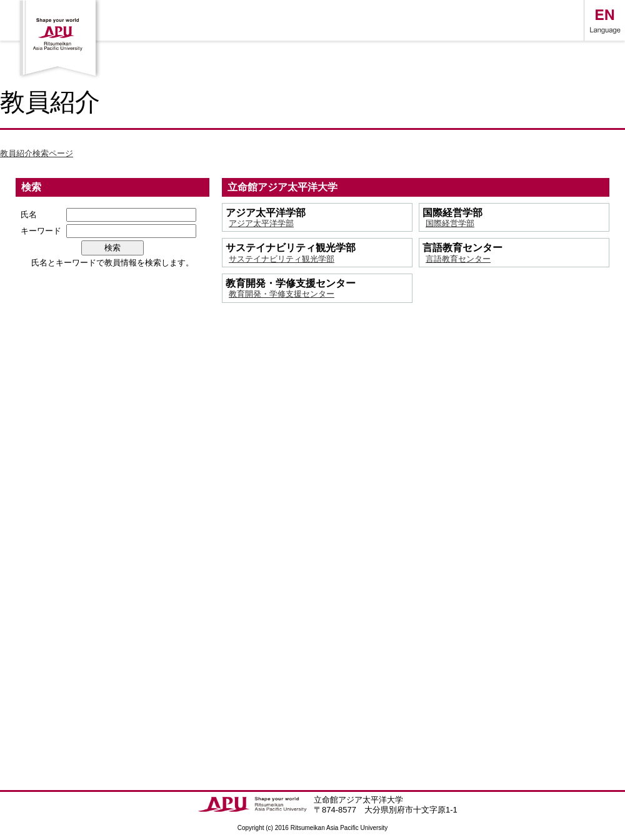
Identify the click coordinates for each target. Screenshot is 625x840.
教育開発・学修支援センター (282, 294)
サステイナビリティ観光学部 (282, 259)
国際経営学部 (450, 223)
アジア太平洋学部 (261, 223)
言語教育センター (458, 259)
